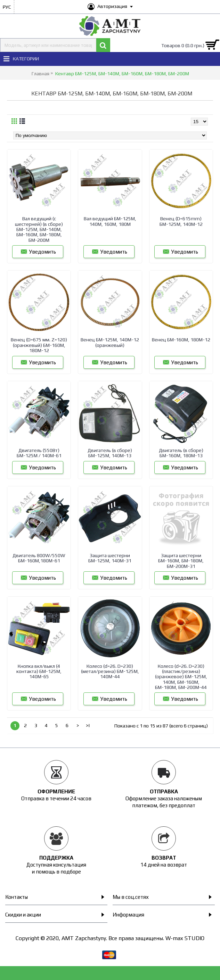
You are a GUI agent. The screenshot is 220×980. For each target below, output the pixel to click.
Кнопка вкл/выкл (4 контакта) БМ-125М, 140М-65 (39, 671)
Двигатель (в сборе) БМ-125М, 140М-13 (110, 453)
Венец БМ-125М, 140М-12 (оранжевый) (110, 342)
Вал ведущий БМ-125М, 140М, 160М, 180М (110, 221)
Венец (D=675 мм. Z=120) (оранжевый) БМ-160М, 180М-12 (39, 345)
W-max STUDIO (185, 938)
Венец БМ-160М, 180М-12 (181, 340)
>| (88, 725)
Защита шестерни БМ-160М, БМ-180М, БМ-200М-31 (181, 561)
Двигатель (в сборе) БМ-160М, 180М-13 (181, 453)
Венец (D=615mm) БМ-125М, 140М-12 (181, 221)
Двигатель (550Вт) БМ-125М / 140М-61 (39, 453)
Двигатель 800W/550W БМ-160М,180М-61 (39, 558)
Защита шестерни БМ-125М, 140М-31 (110, 558)
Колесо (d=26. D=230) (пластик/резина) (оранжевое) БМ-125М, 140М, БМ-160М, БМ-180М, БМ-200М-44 (181, 677)
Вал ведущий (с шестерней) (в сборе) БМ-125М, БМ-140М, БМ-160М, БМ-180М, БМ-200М (39, 229)
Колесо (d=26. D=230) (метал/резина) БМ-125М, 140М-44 (110, 671)
